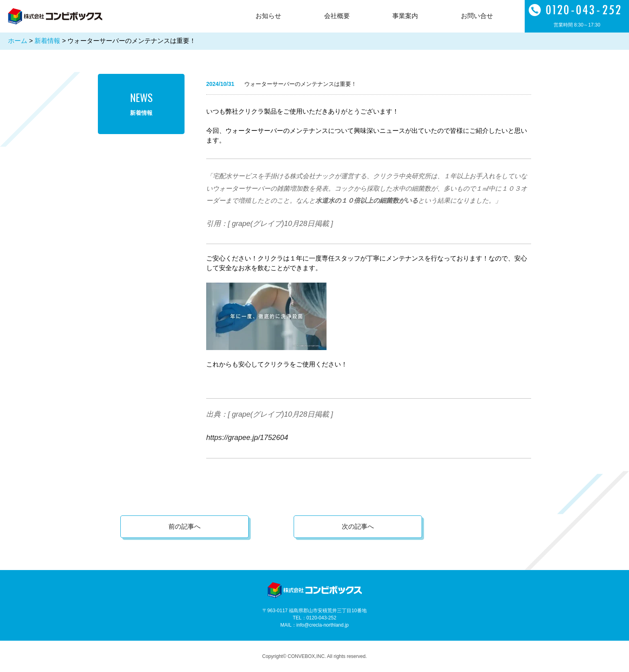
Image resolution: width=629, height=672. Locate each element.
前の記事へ (185, 526)
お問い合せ (477, 16)
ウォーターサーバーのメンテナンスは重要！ (300, 84)
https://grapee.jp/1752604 (247, 438)
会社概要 (337, 16)
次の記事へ (358, 526)
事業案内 (405, 16)
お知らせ (268, 16)
